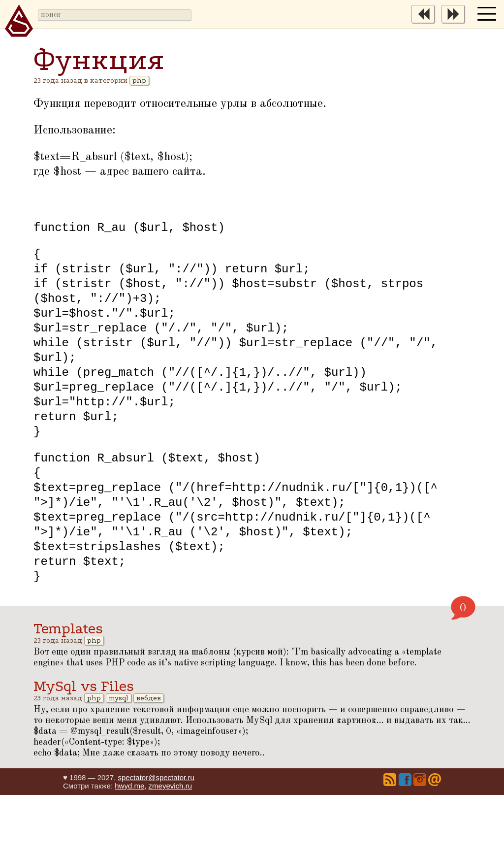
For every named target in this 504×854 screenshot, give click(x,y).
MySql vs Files (84, 745)
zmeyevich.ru (170, 845)
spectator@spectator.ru (156, 837)
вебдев (149, 757)
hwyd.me (129, 845)
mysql (119, 757)
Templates (68, 688)
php (139, 81)
